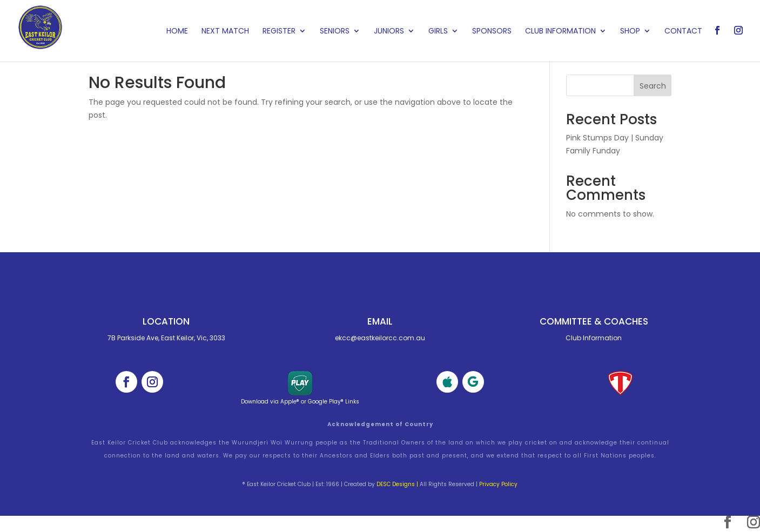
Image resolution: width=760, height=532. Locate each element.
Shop (630, 32)
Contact (683, 32)
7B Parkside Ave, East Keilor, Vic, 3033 (166, 338)
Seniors (335, 32)
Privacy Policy (498, 484)
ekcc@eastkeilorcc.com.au (380, 338)
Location (166, 321)
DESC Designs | (397, 484)
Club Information (560, 32)
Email (380, 321)
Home (177, 32)
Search (653, 86)
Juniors (389, 32)
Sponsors (492, 32)
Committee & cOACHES (594, 321)
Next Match (225, 32)
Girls (438, 32)
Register (279, 32)
